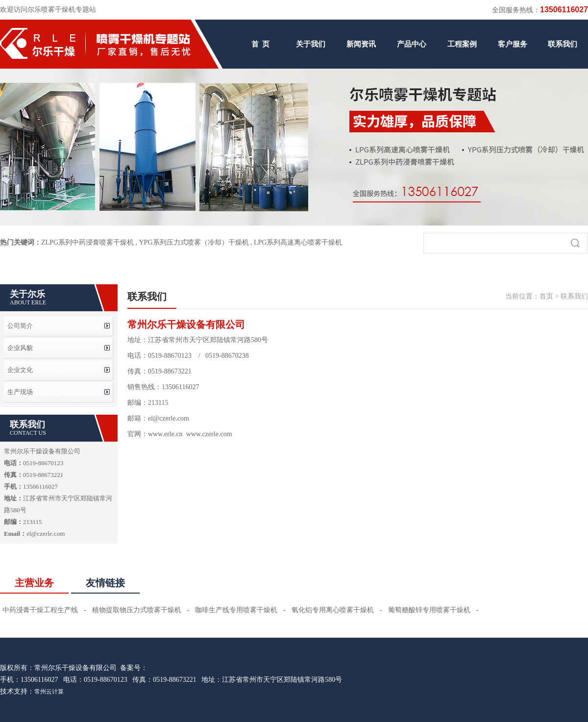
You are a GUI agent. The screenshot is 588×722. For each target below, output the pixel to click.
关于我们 (311, 44)
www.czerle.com (209, 434)
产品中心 (412, 44)
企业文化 (20, 370)
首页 (546, 296)
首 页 (261, 44)
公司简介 (20, 326)
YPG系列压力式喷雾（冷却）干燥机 (194, 242)
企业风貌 (20, 348)
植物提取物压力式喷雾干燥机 (137, 610)
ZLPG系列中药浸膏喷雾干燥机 (87, 242)
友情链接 (105, 583)
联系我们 (563, 44)
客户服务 (513, 44)
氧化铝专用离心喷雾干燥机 (333, 610)
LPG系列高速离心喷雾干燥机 (298, 242)
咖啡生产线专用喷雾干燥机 (236, 610)
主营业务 (34, 583)
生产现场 (20, 392)
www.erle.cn (165, 434)
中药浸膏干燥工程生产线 (40, 610)
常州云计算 (49, 692)
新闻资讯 (361, 44)
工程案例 (462, 44)
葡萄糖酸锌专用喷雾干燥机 (429, 610)
